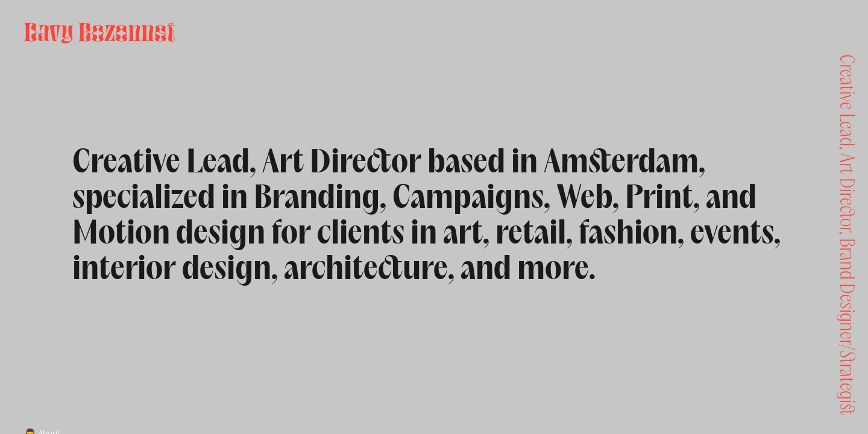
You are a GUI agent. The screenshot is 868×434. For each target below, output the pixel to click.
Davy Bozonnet (100, 31)
